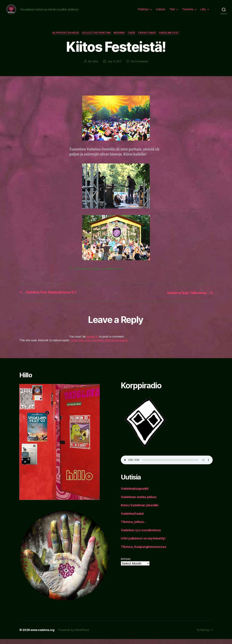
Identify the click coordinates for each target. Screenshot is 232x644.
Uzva (121, 274)
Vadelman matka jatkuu (140, 502)
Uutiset (161, 12)
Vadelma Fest (172, 38)
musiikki (119, 38)
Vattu (95, 67)
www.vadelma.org (43, 635)
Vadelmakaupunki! (136, 494)
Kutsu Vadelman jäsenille (141, 510)
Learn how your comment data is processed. (99, 345)
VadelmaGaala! (133, 518)
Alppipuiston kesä (64, 38)
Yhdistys (143, 12)
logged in (92, 341)
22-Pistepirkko (83, 274)
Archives (126, 564)
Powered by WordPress (75, 635)
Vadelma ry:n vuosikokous (142, 535)
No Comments (140, 67)
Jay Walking (110, 274)
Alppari (97, 274)
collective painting (95, 38)
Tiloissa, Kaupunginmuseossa (145, 552)
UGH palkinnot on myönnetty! (144, 543)
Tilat (172, 12)
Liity (203, 12)
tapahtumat (149, 38)
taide (132, 38)
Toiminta (188, 12)
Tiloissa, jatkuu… (134, 527)
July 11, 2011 (115, 67)
